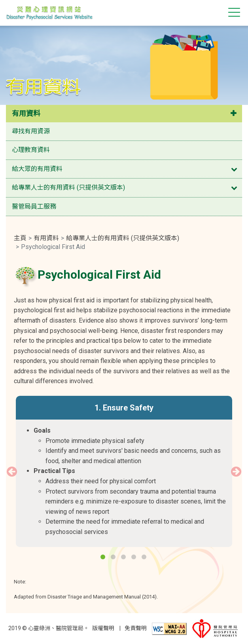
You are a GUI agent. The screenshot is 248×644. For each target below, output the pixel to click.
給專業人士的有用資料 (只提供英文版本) (68, 187)
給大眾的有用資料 (37, 169)
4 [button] (134, 558)
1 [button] (104, 558)
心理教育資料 (31, 150)
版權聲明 (103, 628)
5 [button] (145, 558)
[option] (124, 471)
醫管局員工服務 (34, 206)
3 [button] (124, 558)
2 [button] (114, 558)
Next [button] (236, 471)
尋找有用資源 (31, 131)
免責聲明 (136, 628)
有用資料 (26, 113)
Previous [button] (12, 471)
